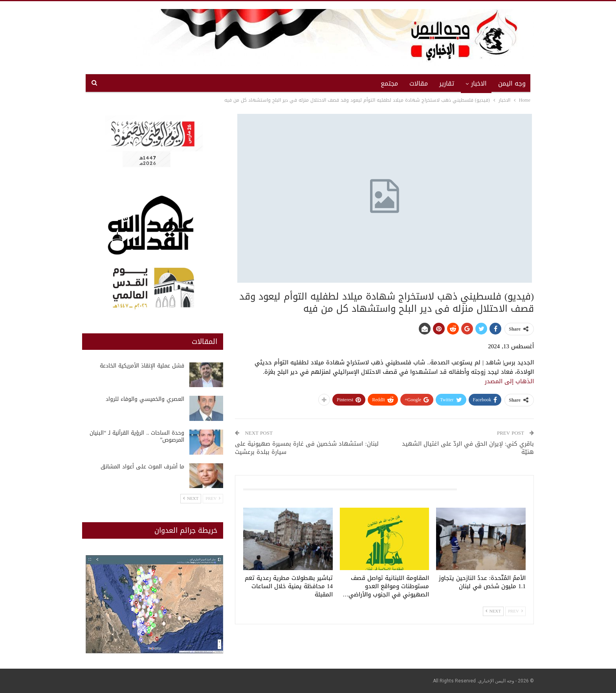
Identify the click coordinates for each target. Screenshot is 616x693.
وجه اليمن (512, 83)
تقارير (447, 83)
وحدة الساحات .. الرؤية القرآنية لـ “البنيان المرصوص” (137, 436)
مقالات (419, 83)
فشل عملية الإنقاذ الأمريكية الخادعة (141, 366)
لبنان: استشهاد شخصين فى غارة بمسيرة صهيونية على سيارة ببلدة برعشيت (307, 448)
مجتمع (389, 83)
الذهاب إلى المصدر (509, 381)
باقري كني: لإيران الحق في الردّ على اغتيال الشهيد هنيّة (468, 448)
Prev (515, 611)
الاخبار (479, 83)
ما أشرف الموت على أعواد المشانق (142, 467)
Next (493, 611)
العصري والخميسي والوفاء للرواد (145, 399)
